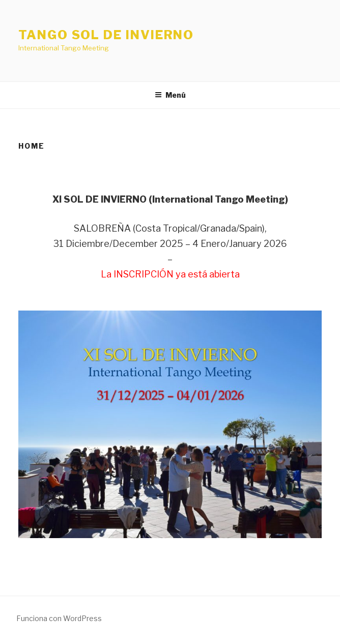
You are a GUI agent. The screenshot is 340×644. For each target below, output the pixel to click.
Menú (170, 95)
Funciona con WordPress (59, 618)
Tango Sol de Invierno (106, 35)
